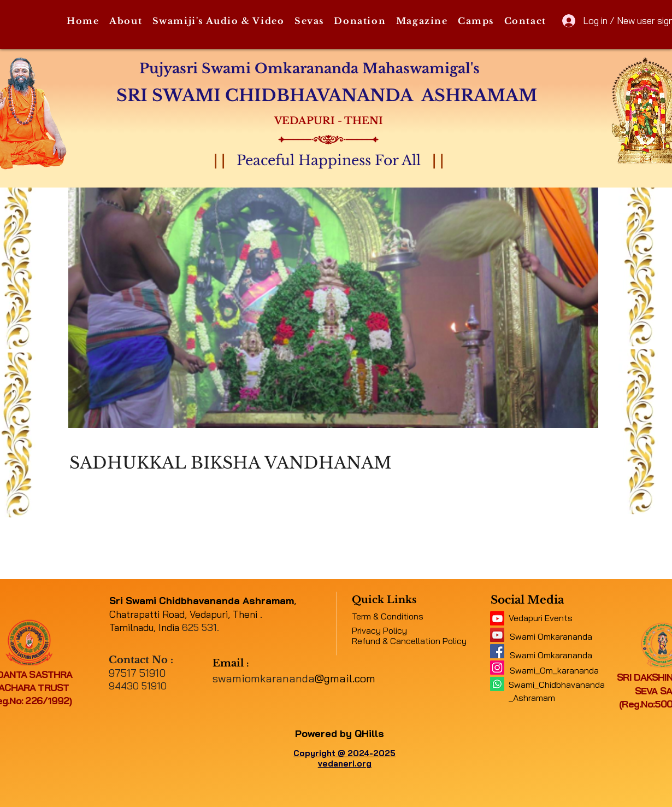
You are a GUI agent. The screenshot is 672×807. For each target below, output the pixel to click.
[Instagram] (497, 668)
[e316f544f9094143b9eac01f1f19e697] (497, 651)
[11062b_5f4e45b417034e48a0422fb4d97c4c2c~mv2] (497, 618)
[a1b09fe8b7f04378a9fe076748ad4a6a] (497, 635)
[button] (126, 21)
